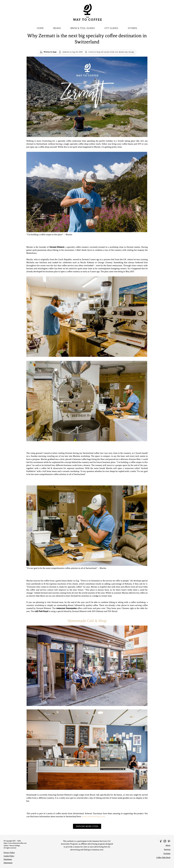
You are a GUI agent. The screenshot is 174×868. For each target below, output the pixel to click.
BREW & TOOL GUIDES (83, 28)
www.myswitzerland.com (93, 816)
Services (167, 849)
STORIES (132, 28)
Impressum (8, 863)
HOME (40, 28)
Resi (55, 52)
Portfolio (167, 854)
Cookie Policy (9, 856)
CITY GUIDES (111, 28)
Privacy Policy (9, 853)
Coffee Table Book (163, 858)
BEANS (57, 28)
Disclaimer (8, 859)
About (168, 845)
